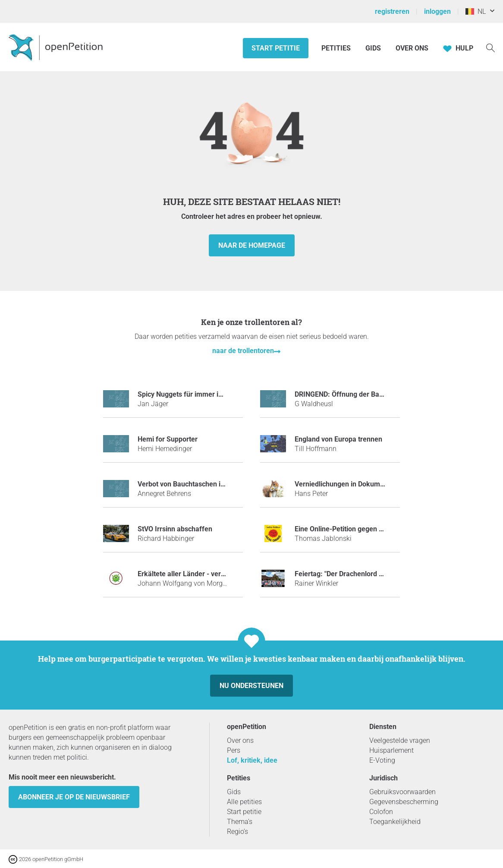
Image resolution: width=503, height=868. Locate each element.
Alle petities (244, 802)
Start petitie (276, 48)
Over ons (412, 48)
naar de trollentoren (243, 351)
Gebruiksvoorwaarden (402, 792)
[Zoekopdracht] (490, 47)
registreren (392, 11)
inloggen (437, 11)
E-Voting (382, 760)
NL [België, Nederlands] (476, 11)
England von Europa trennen (338, 439)
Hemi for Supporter (168, 439)
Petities (337, 48)
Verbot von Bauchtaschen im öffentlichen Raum (212, 484)
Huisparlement (391, 750)
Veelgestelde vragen (400, 740)
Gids (373, 48)
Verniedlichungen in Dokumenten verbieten (362, 484)
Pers (234, 750)
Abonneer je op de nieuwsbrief (74, 797)
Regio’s (237, 832)
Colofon (381, 812)
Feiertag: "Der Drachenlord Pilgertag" (352, 574)
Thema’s (240, 822)
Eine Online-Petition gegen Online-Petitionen (364, 529)
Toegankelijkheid (395, 822)
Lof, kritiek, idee (252, 760)
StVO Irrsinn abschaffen (175, 529)
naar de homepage (252, 245)
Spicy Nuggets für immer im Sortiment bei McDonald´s (222, 394)
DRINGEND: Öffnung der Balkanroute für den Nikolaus (378, 394)
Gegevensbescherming (404, 802)
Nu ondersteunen (252, 686)
